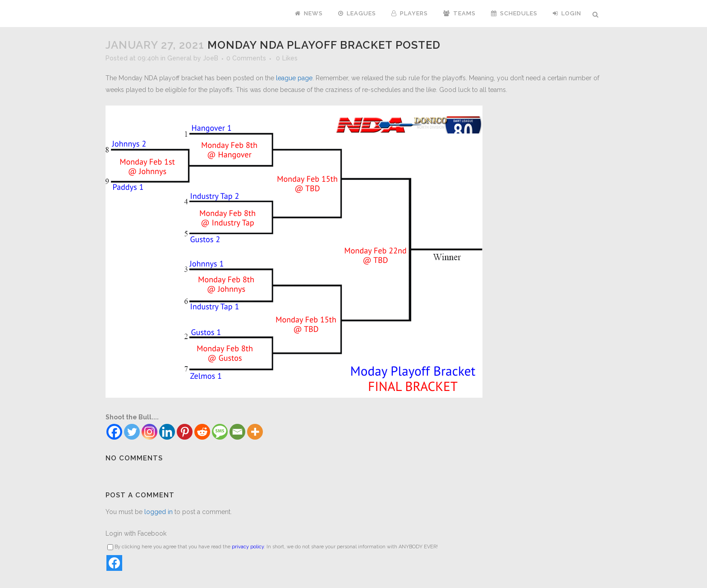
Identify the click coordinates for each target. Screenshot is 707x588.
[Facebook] (114, 432)
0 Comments (246, 58)
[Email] (237, 432)
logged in (158, 512)
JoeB (211, 58)
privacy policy (248, 547)
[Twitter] (132, 432)
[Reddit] (202, 432)
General (179, 58)
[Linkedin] (167, 432)
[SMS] (220, 432)
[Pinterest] (185, 432)
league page (294, 78)
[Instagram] (149, 432)
